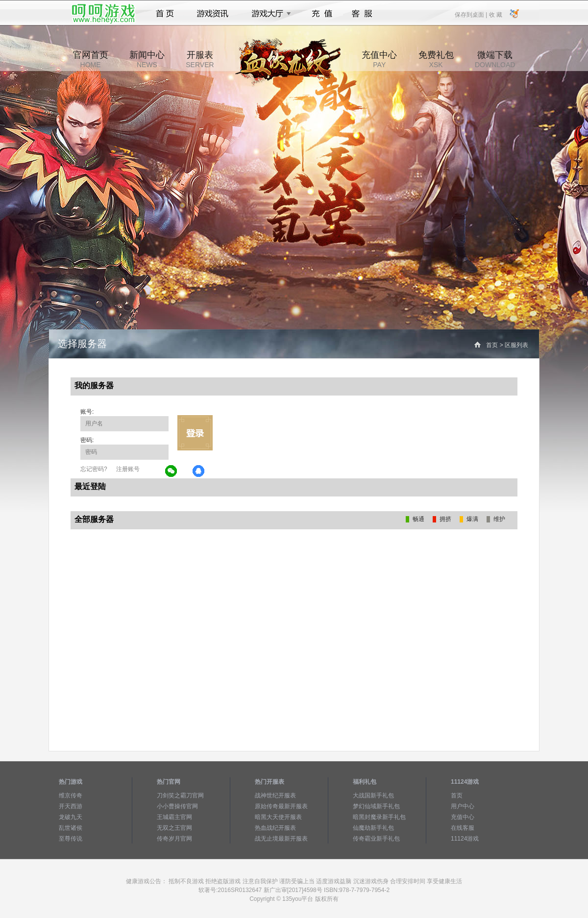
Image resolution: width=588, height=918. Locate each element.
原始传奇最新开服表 (281, 806)
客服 (362, 14)
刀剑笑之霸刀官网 (180, 795)
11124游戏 (465, 839)
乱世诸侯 (71, 828)
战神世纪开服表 (275, 795)
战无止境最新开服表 (281, 839)
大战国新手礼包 (373, 795)
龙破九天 (71, 817)
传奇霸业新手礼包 (376, 839)
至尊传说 (71, 839)
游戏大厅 (269, 14)
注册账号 (128, 469)
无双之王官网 (174, 828)
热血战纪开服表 (275, 828)
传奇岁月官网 (174, 839)
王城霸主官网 (174, 817)
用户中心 (463, 806)
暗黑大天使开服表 (278, 817)
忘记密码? (94, 469)
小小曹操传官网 (177, 806)
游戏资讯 (213, 14)
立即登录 (195, 433)
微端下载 (495, 59)
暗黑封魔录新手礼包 (379, 817)
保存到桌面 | (471, 14)
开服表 (200, 59)
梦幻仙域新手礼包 (376, 806)
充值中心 (379, 59)
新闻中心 (147, 59)
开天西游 (71, 806)
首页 (165, 14)
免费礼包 (436, 59)
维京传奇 (71, 795)
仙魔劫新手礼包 (373, 828)
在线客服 (463, 828)
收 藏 (495, 14)
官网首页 (91, 59)
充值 (322, 14)
